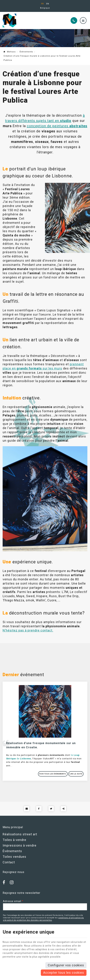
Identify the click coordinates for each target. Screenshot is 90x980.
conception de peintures (57, 126)
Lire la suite (76, 774)
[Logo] (26, 20)
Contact (9, 862)
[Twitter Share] (51, 809)
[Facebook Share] (39, 809)
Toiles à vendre (14, 840)
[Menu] (83, 20)
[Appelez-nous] (74, 20)
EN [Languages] (48, 4)
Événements (26, 52)
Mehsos (10, 52)
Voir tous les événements (53, 774)
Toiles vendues (14, 857)
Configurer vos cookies (66, 965)
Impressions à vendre (20, 845)
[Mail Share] (27, 809)
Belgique (45, 8)
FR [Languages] (42, 4)
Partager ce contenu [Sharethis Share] (63, 809)
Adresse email (13, 901)
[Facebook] (5, 883)
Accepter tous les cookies (64, 973)
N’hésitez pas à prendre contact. (28, 630)
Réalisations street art (20, 834)
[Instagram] (13, 883)
